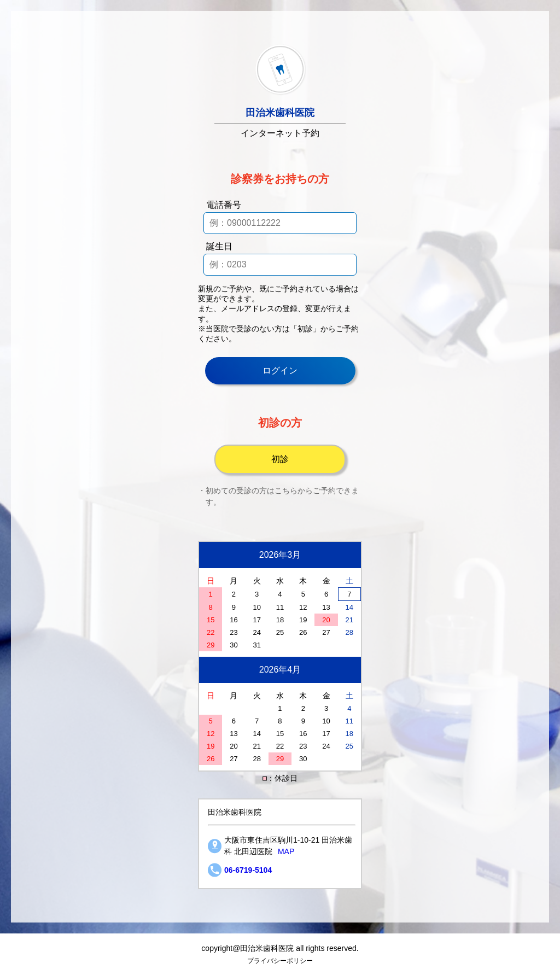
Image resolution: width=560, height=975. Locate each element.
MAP (286, 851)
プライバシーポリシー (280, 961)
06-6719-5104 (248, 870)
